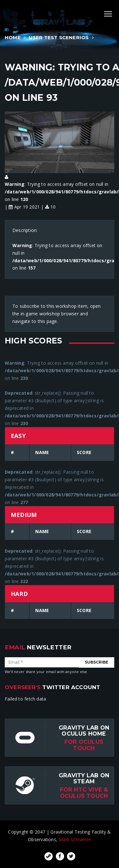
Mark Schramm (75, 839)
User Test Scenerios (59, 37)
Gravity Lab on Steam (84, 778)
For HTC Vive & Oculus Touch (84, 792)
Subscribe (96, 662)
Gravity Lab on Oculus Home (84, 731)
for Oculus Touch (84, 745)
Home (13, 37)
